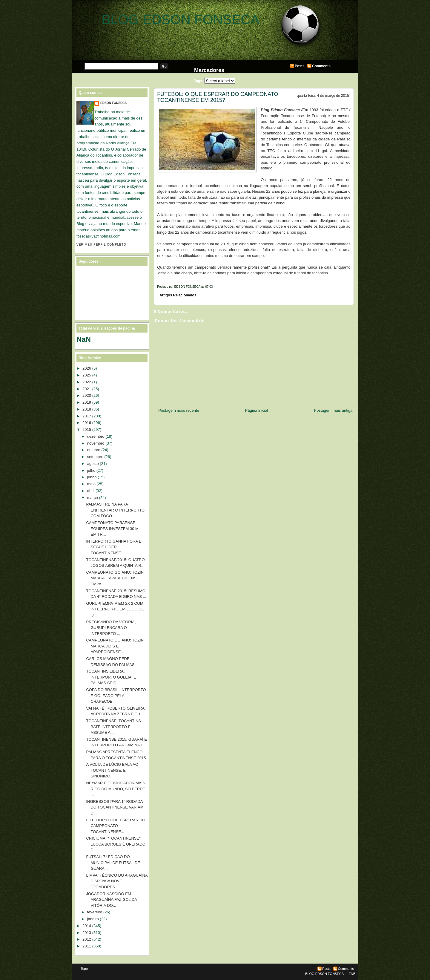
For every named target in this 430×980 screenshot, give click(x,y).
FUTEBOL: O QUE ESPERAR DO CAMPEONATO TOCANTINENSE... (116, 826)
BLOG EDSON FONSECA (181, 20)
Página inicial (257, 410)
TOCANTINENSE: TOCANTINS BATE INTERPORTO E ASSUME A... (113, 727)
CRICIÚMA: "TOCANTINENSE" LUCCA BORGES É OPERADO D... (116, 844)
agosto (93, 464)
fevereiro (95, 912)
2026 (87, 368)
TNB (352, 974)
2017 (87, 416)
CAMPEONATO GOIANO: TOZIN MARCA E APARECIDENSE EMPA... (115, 578)
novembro (96, 443)
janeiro (93, 919)
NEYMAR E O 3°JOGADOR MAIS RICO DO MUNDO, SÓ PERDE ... (116, 789)
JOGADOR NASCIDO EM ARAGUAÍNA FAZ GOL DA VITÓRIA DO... (111, 900)
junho (92, 477)
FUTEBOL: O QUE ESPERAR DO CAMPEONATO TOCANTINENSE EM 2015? (218, 97)
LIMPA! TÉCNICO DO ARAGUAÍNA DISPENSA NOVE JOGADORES (117, 881)
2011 (87, 946)
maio (91, 484)
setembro (95, 457)
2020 (87, 395)
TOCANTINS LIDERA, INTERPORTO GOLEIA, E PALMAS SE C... (111, 677)
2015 (87, 429)
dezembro (96, 436)
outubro (94, 450)
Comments (321, 66)
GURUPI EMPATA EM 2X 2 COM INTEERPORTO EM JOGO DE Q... (115, 609)
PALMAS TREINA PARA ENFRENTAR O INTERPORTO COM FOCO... (115, 510)
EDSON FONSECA (113, 103)
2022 (87, 382)
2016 (87, 423)
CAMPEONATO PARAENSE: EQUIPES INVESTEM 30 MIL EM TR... (114, 529)
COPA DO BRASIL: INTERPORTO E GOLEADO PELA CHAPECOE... (116, 696)
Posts (300, 66)
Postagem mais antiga (333, 410)
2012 (87, 939)
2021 (87, 389)
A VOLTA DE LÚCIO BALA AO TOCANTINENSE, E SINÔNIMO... (112, 770)
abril (91, 491)
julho (91, 470)
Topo (84, 969)
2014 (87, 926)
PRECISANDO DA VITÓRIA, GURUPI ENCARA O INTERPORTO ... (111, 628)
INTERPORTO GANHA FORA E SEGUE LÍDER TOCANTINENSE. (114, 547)
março (93, 498)
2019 (87, 402)
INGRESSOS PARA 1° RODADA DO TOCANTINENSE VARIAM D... (115, 807)
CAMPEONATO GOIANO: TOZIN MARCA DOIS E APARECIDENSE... (115, 646)
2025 (87, 375)
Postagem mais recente (179, 410)
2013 (87, 933)
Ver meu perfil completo (101, 245)
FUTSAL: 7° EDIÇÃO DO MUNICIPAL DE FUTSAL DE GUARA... (113, 863)
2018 (87, 409)
